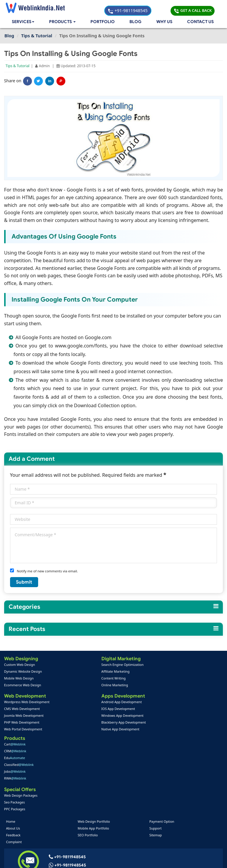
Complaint (15, 764)
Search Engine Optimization (98, 665)
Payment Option (161, 744)
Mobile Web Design (19, 678)
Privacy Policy (193, 859)
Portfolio (104, 22)
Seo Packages (160, 723)
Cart (161, 665)
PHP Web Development (22, 723)
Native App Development (96, 730)
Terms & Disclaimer (156, 859)
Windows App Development (98, 716)
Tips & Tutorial (18, 66)
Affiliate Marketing (91, 672)
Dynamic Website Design (23, 672)
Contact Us (200, 22)
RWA (161, 699)
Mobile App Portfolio (94, 751)
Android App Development (97, 703)
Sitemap (155, 757)
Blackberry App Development (99, 723)
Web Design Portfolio (94, 744)
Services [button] (24, 22)
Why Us (164, 22)
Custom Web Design (20, 665)
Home (11, 744)
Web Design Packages (167, 716)
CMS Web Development (22, 710)
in (50, 82)
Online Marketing (90, 685)
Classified (165, 685)
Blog (136, 22)
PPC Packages (160, 730)
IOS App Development (94, 710)
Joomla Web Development (24, 716)
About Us (14, 751)
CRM (161, 672)
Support (155, 751)
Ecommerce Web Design (23, 685)
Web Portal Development (23, 730)
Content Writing (89, 678)
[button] (64, 22)
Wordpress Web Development (27, 703)
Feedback (14, 757)
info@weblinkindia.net (72, 796)
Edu (160, 678)
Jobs (161, 692)
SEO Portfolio (88, 757)
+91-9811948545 (149, 8)
